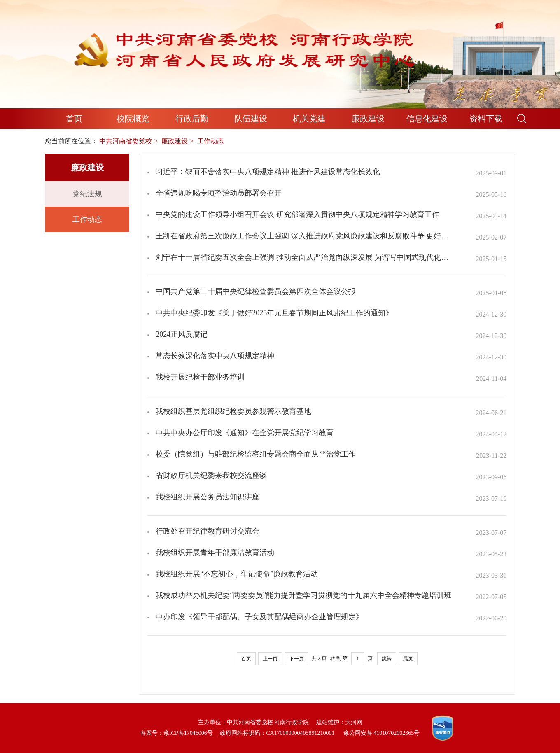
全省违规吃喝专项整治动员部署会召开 (219, 193)
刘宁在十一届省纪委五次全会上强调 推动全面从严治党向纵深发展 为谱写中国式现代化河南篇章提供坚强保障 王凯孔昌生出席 (304, 257)
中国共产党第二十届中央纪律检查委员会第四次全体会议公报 (256, 291)
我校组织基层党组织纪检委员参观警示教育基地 (233, 411)
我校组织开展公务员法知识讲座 (208, 497)
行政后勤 (192, 119)
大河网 (354, 722)
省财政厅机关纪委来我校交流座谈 (211, 476)
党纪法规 (87, 194)
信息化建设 (427, 119)
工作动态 (87, 219)
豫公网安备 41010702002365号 (382, 733)
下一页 (296, 659)
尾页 (408, 659)
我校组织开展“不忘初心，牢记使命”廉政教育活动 (237, 574)
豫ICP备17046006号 (188, 733)
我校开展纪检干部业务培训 (200, 377)
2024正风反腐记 (182, 334)
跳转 (387, 659)
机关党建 (309, 119)
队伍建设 (251, 119)
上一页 (270, 659)
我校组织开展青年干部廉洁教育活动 (215, 553)
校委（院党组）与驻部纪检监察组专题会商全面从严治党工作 (256, 454)
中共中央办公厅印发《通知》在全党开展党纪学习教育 (245, 433)
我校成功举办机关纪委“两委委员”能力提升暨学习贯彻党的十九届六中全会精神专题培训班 (303, 595)
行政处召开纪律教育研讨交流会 (208, 531)
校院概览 (133, 119)
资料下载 (486, 119)
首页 (74, 119)
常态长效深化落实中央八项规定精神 (215, 356)
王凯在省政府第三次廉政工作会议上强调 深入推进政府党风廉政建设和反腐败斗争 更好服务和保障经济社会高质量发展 (304, 236)
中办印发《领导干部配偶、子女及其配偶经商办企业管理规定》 (259, 617)
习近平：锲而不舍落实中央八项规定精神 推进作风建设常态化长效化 (268, 172)
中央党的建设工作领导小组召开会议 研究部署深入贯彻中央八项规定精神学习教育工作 (297, 214)
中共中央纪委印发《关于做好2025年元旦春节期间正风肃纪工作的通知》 (274, 313)
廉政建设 (368, 119)
